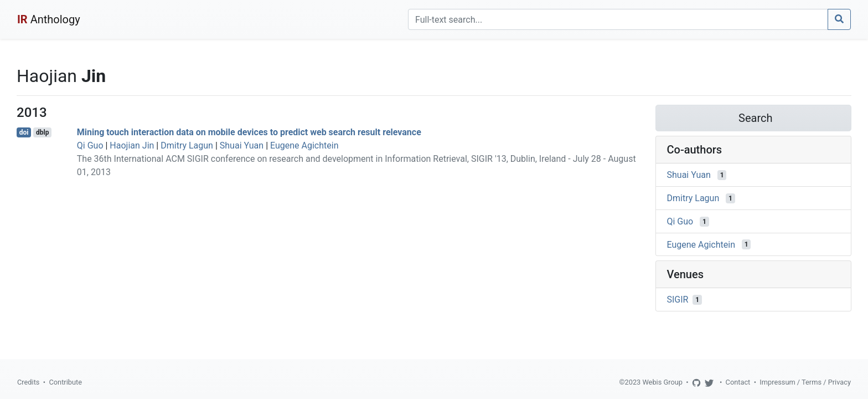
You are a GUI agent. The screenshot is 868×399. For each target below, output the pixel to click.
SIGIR (678, 300)
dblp (42, 132)
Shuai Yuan (242, 145)
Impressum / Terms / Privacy (805, 382)
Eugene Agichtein (304, 145)
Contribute (65, 382)
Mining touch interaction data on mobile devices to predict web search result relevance (249, 132)
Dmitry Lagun (187, 145)
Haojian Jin (132, 145)
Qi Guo (90, 145)
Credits (28, 382)
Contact (738, 382)
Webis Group (662, 382)
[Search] (618, 19)
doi (24, 132)
